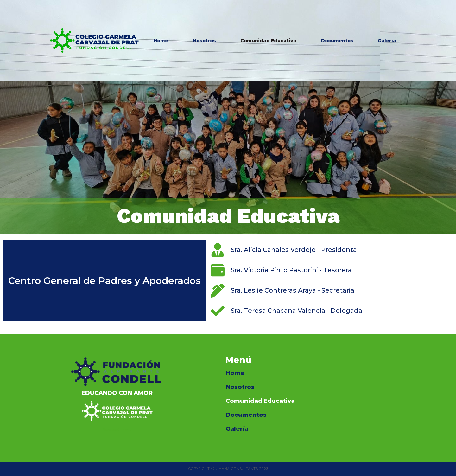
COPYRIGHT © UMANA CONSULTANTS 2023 (228, 469)
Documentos (337, 41)
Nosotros (204, 41)
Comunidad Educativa (268, 41)
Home (161, 41)
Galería (387, 41)
